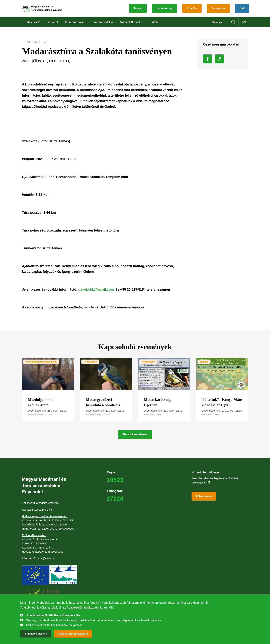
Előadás (204, 366)
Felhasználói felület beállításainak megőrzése (54, 625)
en (244, 26)
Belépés (217, 26)
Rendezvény (90, 366)
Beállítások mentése (36, 634)
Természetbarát (75, 26)
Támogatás (218, 10)
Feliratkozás (204, 500)
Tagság (138, 10)
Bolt (242, 10)
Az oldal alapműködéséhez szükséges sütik (53, 615)
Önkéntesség (164, 10)
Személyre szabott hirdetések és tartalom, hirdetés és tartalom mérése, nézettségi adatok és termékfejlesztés (94, 620)
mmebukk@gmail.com (96, 293)
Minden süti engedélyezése (73, 634)
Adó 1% (192, 10)
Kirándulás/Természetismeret (41, 366)
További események (135, 438)
